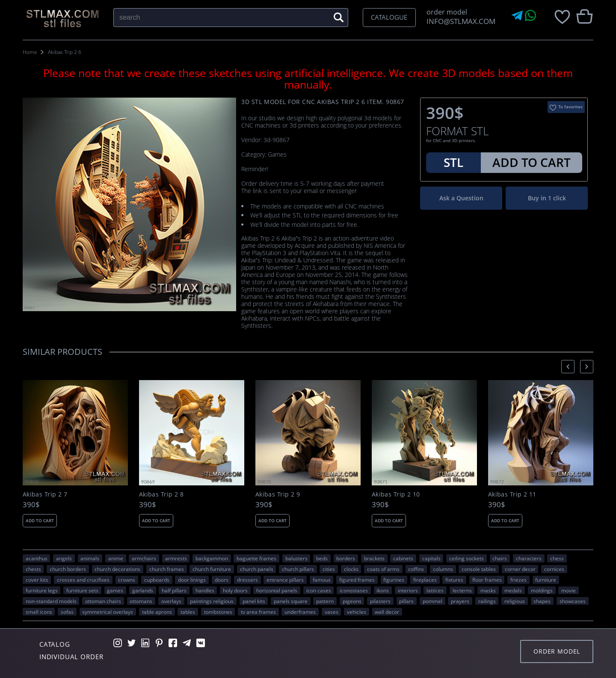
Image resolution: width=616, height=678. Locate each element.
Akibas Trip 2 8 (161, 494)
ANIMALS (90, 558)
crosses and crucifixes (83, 580)
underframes (300, 612)
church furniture (212, 569)
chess (557, 558)
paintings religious (212, 601)
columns (443, 569)
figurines (394, 580)
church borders (68, 569)
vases (332, 612)
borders (346, 558)
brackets (374, 558)
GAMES (115, 590)
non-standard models (51, 601)
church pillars (298, 569)
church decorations (117, 569)
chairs (500, 558)
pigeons (352, 601)
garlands (143, 590)
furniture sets (82, 590)
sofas (67, 612)
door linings (192, 580)
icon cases (319, 590)
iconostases (354, 590)
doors (222, 580)
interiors (408, 590)
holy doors (235, 590)
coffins (416, 569)
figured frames (357, 580)
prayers (460, 601)
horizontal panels (277, 590)
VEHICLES (357, 612)
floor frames (487, 580)
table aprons (157, 612)
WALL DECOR (387, 612)
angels (64, 558)
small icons (39, 612)
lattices (435, 590)
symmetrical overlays (108, 612)
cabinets (403, 558)
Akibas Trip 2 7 (45, 494)
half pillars (174, 590)
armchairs (144, 558)
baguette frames (256, 558)
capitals (431, 558)
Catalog (55, 644)
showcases (573, 601)
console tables (479, 569)
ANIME (116, 558)
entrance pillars (285, 580)
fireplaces (425, 580)
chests (33, 569)
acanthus (37, 558)
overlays (171, 601)
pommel (432, 601)
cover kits (37, 580)
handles (205, 590)
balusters (296, 558)
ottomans (141, 601)
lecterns (462, 590)
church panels (257, 569)
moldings (542, 590)
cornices (554, 569)
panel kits (254, 601)
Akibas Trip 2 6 (65, 52)
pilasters (380, 601)
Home (30, 52)
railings (487, 601)
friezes (518, 580)
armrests (176, 558)
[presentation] (568, 367)
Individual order (71, 657)
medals (513, 590)
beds (322, 558)
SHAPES (542, 601)
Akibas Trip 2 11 (512, 494)
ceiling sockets (466, 558)
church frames (167, 569)
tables (188, 612)
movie (569, 590)
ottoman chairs (103, 601)
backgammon (212, 558)
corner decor (520, 569)
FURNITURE (546, 580)
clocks (351, 569)
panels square (291, 601)
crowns (127, 580)
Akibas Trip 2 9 (278, 494)
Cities (329, 569)
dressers (247, 580)
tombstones (218, 612)
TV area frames (258, 612)
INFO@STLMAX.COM (459, 21)
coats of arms (383, 569)
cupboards (157, 580)
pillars (406, 601)
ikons (383, 590)
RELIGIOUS (515, 601)
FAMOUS (322, 580)
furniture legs (42, 590)
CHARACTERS (529, 558)
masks (488, 590)
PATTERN (325, 601)
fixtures (454, 580)
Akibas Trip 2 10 (396, 494)
